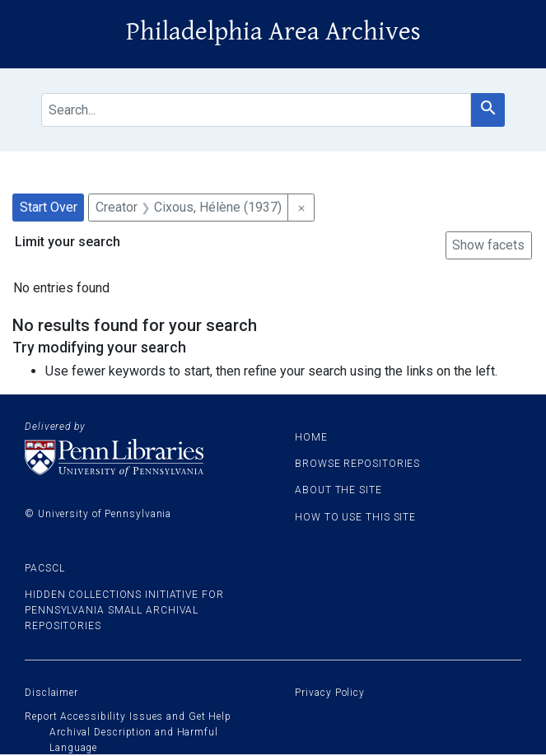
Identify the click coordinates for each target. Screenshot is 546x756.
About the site (338, 490)
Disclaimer (51, 693)
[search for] (256, 110)
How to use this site (355, 517)
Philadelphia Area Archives (273, 32)
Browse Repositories (357, 464)
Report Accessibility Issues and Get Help (128, 716)
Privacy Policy (330, 693)
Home (311, 437)
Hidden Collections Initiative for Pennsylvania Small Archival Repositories (124, 610)
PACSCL (44, 568)
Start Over (49, 207)
